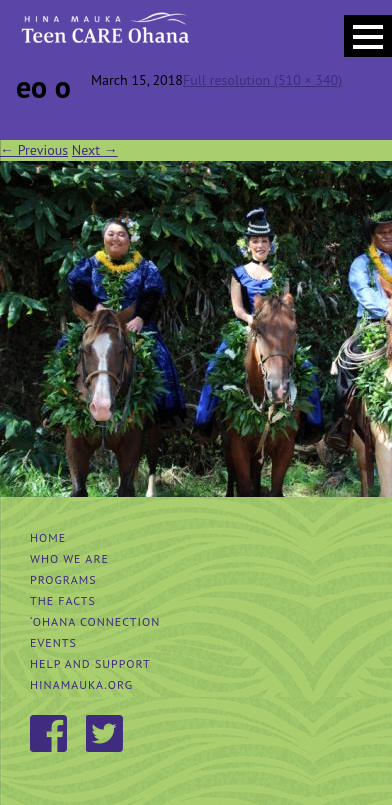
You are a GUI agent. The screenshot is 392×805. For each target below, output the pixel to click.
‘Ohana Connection (95, 621)
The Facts (63, 600)
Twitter (106, 735)
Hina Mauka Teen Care (103, 35)
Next (95, 150)
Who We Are (69, 558)
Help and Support (90, 663)
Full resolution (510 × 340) (262, 80)
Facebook (50, 735)
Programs (63, 579)
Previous (34, 150)
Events (53, 642)
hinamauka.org (81, 684)
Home (48, 537)
